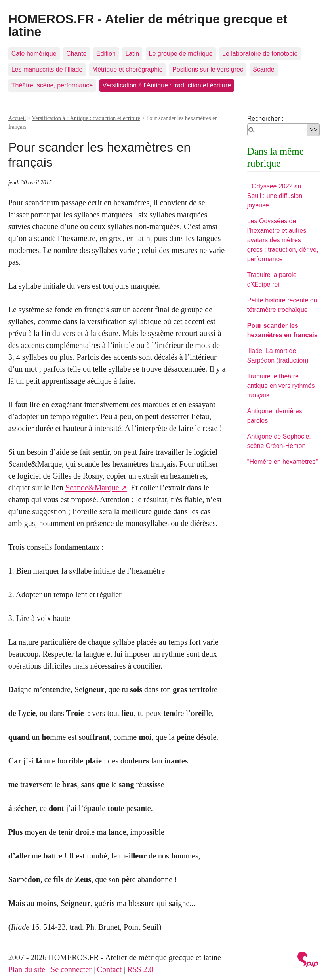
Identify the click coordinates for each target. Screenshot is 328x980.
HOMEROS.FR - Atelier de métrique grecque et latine (148, 25)
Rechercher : (265, 119)
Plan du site (27, 969)
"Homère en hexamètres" (283, 462)
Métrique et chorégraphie (128, 69)
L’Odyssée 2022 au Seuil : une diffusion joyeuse (275, 196)
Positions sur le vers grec (208, 69)
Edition (106, 54)
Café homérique (34, 54)
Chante (76, 54)
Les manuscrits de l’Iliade (47, 69)
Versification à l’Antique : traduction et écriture (167, 85)
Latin (132, 54)
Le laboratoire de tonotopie (260, 54)
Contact (109, 969)
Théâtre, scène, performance (52, 85)
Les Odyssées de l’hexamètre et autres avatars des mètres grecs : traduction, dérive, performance (283, 240)
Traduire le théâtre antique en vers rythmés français (281, 386)
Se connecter (71, 969)
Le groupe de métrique (181, 54)
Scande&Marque (92, 488)
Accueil (17, 118)
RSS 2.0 (140, 969)
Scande (263, 69)
